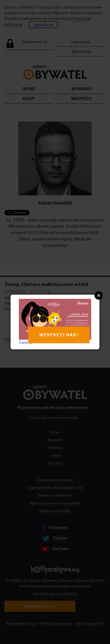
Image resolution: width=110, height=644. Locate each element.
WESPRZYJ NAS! (59, 335)
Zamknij (25, 342)
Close (99, 295)
